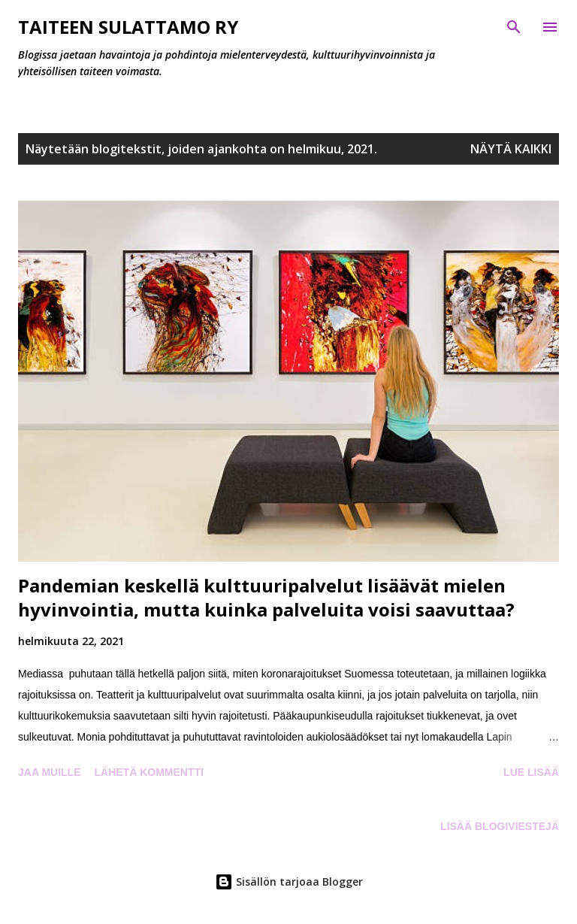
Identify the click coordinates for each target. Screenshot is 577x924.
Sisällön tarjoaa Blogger (289, 882)
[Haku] (514, 27)
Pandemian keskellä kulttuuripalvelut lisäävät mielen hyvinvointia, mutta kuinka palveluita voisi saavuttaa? (266, 597)
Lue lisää (531, 772)
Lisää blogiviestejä (500, 826)
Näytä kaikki (511, 149)
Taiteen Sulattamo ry (128, 27)
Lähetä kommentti (148, 772)
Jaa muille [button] (49, 772)
